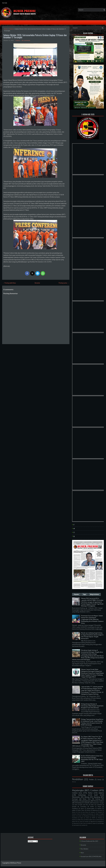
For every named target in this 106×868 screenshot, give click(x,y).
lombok (89, 823)
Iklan (82, 853)
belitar (92, 806)
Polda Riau (81, 820)
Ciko (79, 812)
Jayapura (93, 812)
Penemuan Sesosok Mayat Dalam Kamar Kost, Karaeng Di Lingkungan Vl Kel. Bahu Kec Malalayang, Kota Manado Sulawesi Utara (92, 619)
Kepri (82, 818)
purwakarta (77, 825)
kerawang (91, 814)
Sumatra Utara (76, 814)
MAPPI (93, 818)
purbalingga (101, 823)
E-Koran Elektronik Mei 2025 (89, 841)
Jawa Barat (85, 812)
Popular (76, 594)
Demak (100, 816)
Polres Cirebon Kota (90, 820)
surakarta (99, 805)
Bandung (97, 797)
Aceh (96, 795)
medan (97, 814)
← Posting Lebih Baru (9, 283)
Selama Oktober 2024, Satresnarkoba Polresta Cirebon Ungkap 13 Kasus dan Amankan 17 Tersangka (35, 36)
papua (94, 823)
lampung (95, 810)
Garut (82, 808)
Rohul (90, 793)
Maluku (74, 820)
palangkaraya (86, 801)
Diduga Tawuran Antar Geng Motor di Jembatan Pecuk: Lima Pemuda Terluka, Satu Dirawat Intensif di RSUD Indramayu (92, 722)
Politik (91, 779)
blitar (92, 805)
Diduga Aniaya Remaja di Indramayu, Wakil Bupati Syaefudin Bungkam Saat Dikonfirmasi (92, 706)
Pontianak (100, 820)
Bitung (87, 797)
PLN (73, 782)
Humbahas (75, 818)
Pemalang (75, 808)
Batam (74, 812)
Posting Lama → (64, 283)
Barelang (87, 816)
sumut (80, 816)
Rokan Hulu (87, 799)
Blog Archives (95, 594)
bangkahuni (101, 821)
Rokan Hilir (75, 821)
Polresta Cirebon (99, 801)
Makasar (100, 812)
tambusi (84, 825)
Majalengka (78, 790)
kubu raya (83, 823)
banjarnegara (91, 808)
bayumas (76, 823)
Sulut (81, 821)
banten (99, 808)
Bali (101, 810)
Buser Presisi (17, 863)
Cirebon (11, 29)
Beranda (37, 283)
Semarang (78, 803)
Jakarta (101, 793)
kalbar (74, 810)
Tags (85, 594)
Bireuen (94, 816)
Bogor (99, 806)
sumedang (83, 806)
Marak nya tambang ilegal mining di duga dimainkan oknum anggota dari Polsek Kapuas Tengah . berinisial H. (92, 636)
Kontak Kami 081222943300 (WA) (91, 857)
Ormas (99, 780)
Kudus (87, 818)
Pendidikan (78, 779)
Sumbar (86, 821)
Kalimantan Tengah (98, 803)
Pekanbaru (75, 801)
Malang (100, 818)
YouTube (5, 3)
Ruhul (88, 810)
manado (87, 803)
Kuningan (75, 799)
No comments (26, 40)
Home (6, 29)
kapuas (84, 814)
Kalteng (98, 799)
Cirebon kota (77, 793)
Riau (87, 805)
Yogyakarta (93, 821)
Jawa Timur (81, 810)
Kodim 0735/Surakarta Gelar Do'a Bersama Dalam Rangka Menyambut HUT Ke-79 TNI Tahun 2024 (92, 759)
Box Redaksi (85, 849)
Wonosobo (76, 797)
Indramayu (82, 795)
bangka (74, 806)
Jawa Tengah (79, 805)
